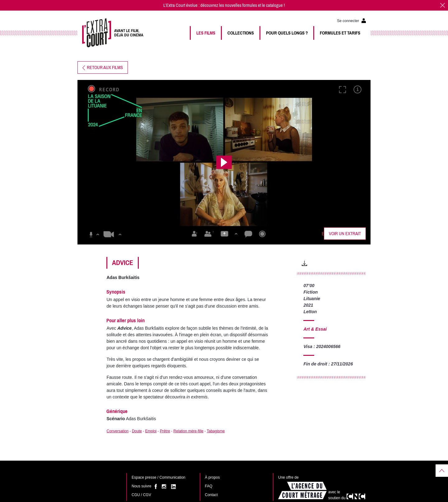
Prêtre (165, 431)
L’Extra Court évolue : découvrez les (194, 5)
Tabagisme (216, 431)
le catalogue (272, 5)
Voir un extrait (345, 234)
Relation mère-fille (188, 431)
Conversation (117, 431)
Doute (137, 431)
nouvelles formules (241, 5)
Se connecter (348, 21)
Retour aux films (103, 67)
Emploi (151, 431)
